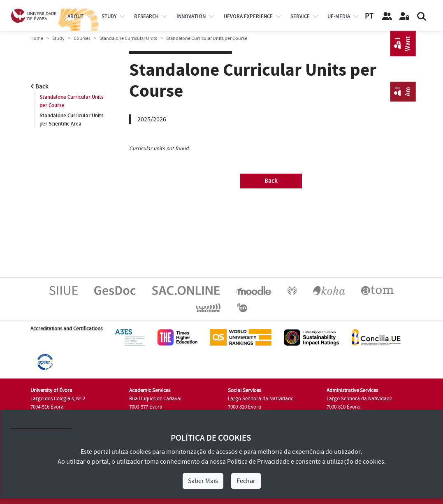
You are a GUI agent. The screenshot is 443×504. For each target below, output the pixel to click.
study (109, 16)
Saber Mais (203, 481)
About (75, 16)
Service (300, 16)
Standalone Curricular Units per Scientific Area (72, 120)
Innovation (191, 16)
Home (37, 38)
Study (58, 38)
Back (39, 87)
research (146, 16)
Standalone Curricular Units (128, 38)
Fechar (246, 481)
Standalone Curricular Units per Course (72, 101)
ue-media (339, 16)
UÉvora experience (248, 16)
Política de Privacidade (258, 462)
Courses (82, 38)
